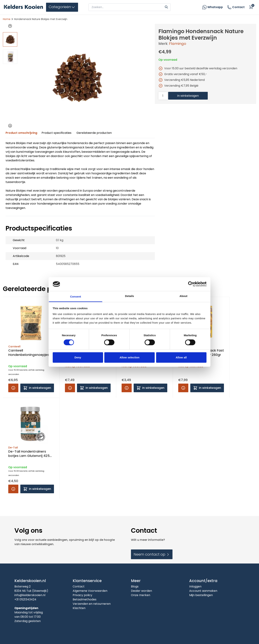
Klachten (79, 608)
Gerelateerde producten (94, 133)
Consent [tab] (76, 297)
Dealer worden (141, 591)
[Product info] (13, 388)
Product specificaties (56, 133)
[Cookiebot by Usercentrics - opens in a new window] (191, 284)
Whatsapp (215, 7)
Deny (78, 357)
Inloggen (195, 586)
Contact (236, 7)
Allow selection (130, 357)
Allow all (181, 357)
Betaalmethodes (85, 599)
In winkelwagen (188, 96)
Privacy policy (82, 595)
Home (7, 19)
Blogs (135, 586)
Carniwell (14, 346)
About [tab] (183, 296)
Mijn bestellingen (201, 595)
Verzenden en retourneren (92, 604)
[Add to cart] (37, 388)
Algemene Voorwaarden (90, 591)
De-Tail (13, 448)
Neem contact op (152, 554)
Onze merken (141, 595)
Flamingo (178, 44)
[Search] (166, 7)
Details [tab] (129, 296)
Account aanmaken (203, 591)
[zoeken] (126, 7)
